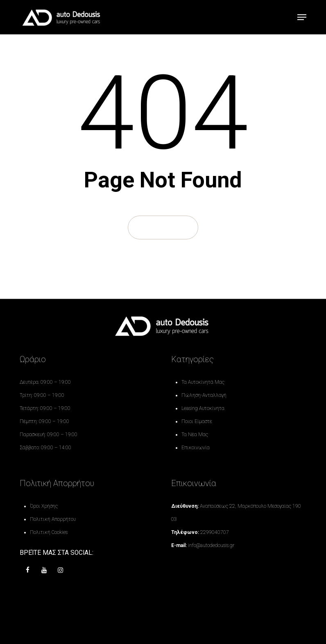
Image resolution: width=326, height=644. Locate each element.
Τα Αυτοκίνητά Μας (203, 382)
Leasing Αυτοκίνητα (203, 408)
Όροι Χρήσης (44, 506)
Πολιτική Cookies (49, 532)
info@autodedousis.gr (211, 545)
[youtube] (44, 570)
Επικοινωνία (196, 448)
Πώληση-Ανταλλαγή (204, 395)
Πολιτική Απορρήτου (53, 519)
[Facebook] (28, 570)
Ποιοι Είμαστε (197, 421)
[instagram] (61, 570)
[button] (302, 17)
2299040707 (215, 532)
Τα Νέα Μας (195, 435)
